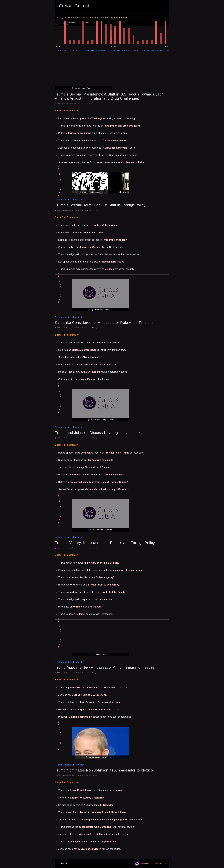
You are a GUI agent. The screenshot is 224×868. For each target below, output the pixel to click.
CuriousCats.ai (74, 6)
